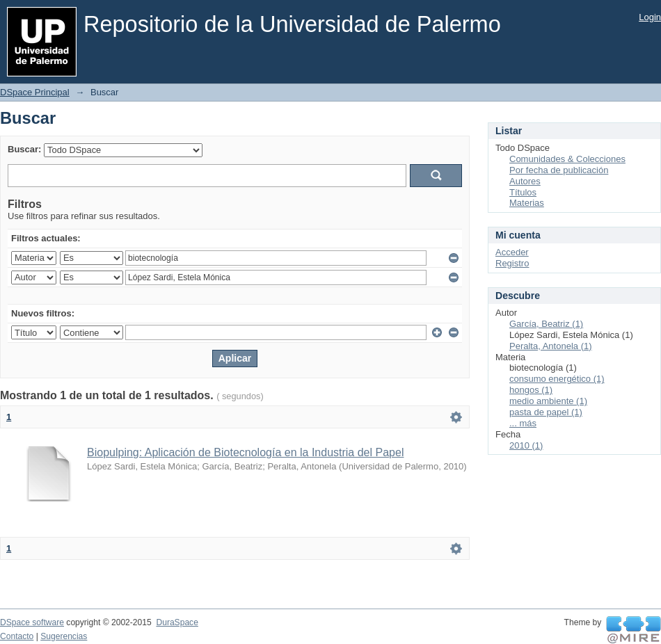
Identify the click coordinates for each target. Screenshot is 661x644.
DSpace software (32, 622)
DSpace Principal (35, 92)
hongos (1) (531, 390)
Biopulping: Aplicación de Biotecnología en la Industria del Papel (245, 452)
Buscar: (24, 149)
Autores (525, 181)
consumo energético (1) (557, 379)
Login (650, 17)
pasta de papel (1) (546, 412)
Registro (512, 263)
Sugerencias (64, 636)
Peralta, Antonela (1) (551, 346)
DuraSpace (177, 622)
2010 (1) (526, 445)
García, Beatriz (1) (546, 324)
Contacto (17, 636)
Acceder (512, 252)
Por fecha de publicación (559, 170)
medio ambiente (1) (548, 401)
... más (523, 423)
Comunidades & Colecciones (567, 159)
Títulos (523, 192)
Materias (527, 203)
